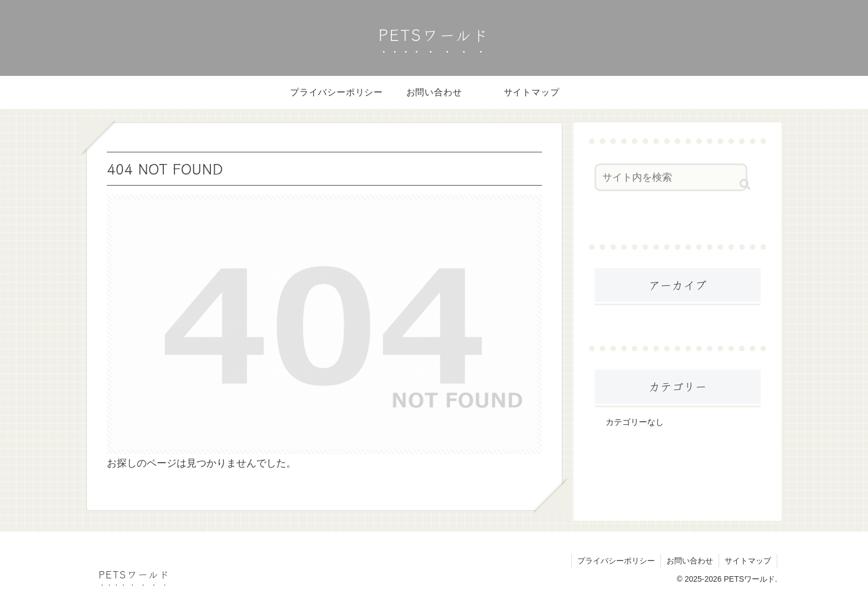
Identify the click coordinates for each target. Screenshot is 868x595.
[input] (671, 177)
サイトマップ (748, 561)
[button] (745, 184)
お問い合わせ (690, 561)
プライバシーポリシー (616, 561)
